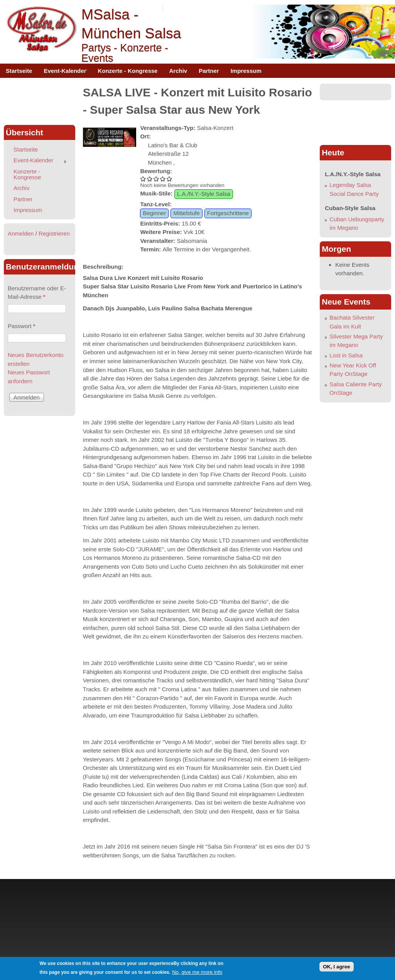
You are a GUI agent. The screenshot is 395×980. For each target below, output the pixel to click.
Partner (209, 71)
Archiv (178, 71)
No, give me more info (197, 972)
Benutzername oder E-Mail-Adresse (37, 293)
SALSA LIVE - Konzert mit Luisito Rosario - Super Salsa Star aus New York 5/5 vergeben (170, 179)
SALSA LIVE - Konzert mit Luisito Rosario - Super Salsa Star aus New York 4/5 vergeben (163, 179)
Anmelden (21, 233)
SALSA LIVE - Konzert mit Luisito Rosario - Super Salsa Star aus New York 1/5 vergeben (143, 179)
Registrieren (54, 233)
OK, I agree (336, 967)
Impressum (246, 71)
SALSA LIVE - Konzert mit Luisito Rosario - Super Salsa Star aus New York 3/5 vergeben (156, 179)
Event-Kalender (63, 73)
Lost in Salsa (346, 355)
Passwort (22, 326)
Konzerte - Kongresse (127, 71)
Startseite (19, 71)
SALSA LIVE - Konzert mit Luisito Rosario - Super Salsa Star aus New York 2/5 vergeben (150, 179)
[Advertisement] (39, 101)
